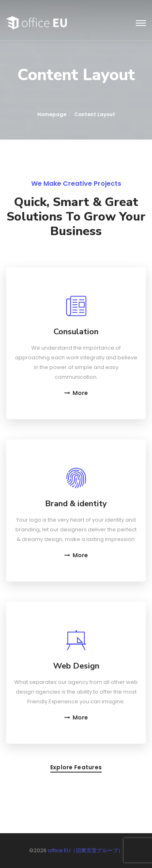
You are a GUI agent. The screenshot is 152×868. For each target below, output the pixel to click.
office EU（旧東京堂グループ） (86, 850)
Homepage (52, 114)
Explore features (76, 768)
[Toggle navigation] (141, 23)
